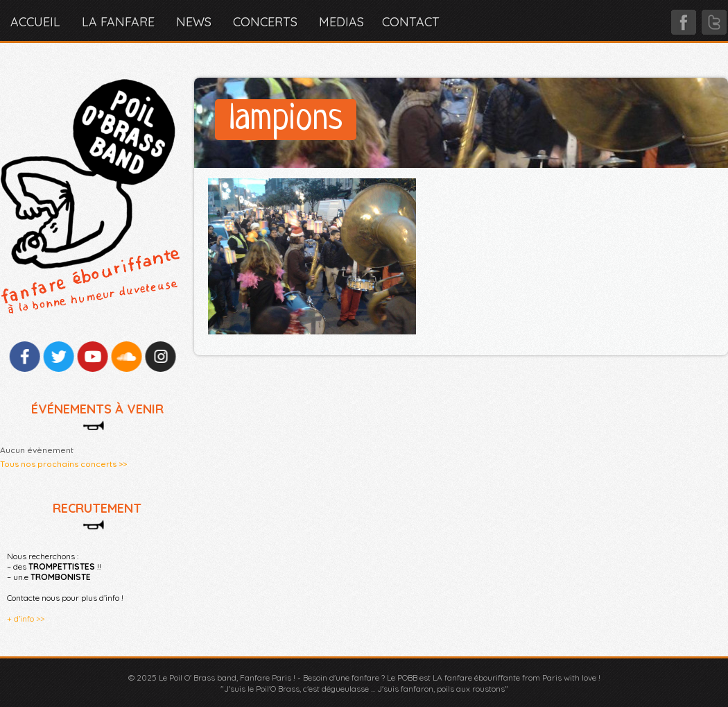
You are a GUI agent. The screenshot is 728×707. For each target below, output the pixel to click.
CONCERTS (265, 22)
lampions (286, 120)
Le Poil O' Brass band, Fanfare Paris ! (227, 678)
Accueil (35, 22)
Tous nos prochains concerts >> (63, 464)
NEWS (194, 22)
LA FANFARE (118, 22)
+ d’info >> (26, 619)
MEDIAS (341, 22)
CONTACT (411, 22)
